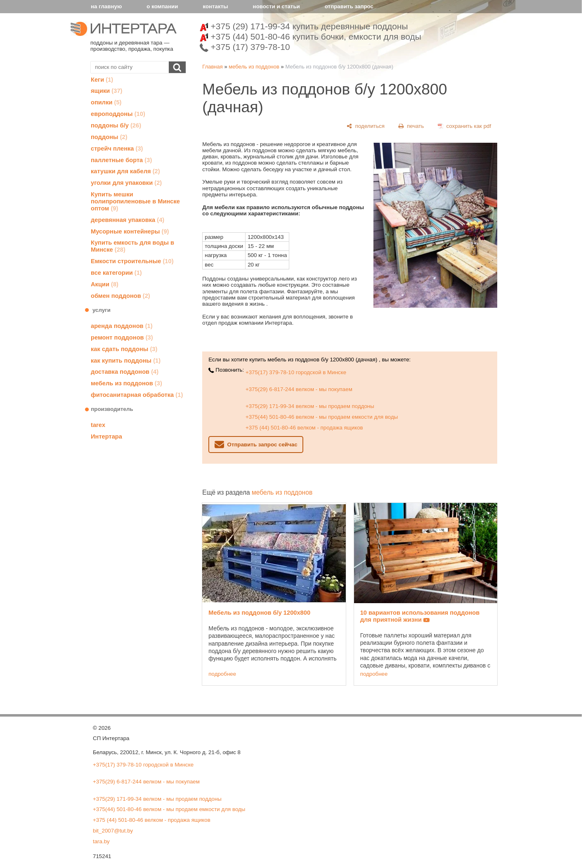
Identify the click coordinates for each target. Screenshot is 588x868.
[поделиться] (366, 126)
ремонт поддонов (122, 337)
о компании (162, 6)
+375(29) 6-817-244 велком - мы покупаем (299, 389)
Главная (212, 67)
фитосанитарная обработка (137, 395)
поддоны (109, 137)
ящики (106, 91)
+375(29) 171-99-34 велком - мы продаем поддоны (310, 406)
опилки (106, 102)
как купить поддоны (126, 361)
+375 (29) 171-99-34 (304, 26)
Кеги (102, 80)
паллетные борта (121, 160)
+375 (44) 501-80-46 (311, 37)
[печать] (411, 126)
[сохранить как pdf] (464, 126)
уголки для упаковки (126, 183)
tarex (98, 425)
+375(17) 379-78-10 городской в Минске (296, 372)
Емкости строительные (132, 261)
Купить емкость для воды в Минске (132, 246)
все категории (116, 273)
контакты (215, 6)
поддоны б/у (116, 125)
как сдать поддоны (124, 349)
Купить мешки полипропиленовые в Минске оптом (135, 201)
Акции (105, 284)
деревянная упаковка (128, 220)
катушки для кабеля (125, 171)
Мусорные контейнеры (130, 231)
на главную (106, 6)
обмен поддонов (120, 296)
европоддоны (118, 114)
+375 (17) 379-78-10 (245, 47)
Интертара (106, 436)
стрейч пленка (117, 149)
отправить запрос (349, 6)
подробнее (222, 674)
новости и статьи (276, 6)
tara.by (101, 841)
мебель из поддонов (126, 383)
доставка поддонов (125, 372)
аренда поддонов (122, 326)
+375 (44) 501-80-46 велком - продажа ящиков (304, 428)
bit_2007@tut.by (113, 831)
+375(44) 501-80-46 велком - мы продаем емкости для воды (322, 417)
